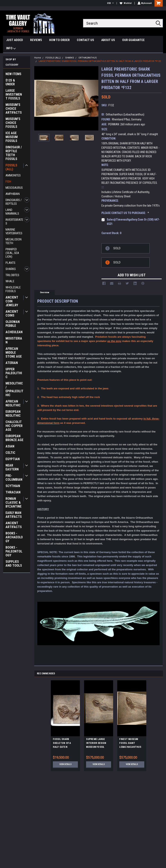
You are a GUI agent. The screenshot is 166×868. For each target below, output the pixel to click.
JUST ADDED (15, 40)
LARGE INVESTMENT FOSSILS (14, 94)
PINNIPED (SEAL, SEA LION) (12, 253)
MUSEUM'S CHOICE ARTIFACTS (14, 109)
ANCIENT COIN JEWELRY (12, 301)
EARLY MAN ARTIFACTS (14, 515)
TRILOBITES (12, 275)
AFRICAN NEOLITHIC (13, 403)
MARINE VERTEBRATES (14, 231)
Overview (45, 292)
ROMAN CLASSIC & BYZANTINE (14, 503)
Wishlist (125, 3)
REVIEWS (36, 40)
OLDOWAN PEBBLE (13, 324)
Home (38, 58)
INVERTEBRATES (14, 222)
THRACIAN (13, 492)
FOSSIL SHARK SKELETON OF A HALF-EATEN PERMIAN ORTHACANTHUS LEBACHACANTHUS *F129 (64, 744)
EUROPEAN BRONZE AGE (14, 438)
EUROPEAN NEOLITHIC (13, 414)
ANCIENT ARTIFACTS (14, 525)
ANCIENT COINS (12, 313)
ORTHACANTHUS (88, 58)
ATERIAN (12, 363)
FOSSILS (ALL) (11, 167)
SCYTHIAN (13, 486)
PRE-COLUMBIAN (14, 478)
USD (110, 3)
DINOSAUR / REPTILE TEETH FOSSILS (14, 153)
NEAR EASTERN (12, 467)
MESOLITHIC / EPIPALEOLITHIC (14, 389)
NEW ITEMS (13, 74)
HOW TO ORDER (59, 40)
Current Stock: (111, 233)
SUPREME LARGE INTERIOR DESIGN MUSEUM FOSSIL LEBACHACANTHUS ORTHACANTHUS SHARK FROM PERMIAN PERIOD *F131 (97, 744)
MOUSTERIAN (14, 340)
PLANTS (10, 263)
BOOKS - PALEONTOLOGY (14, 551)
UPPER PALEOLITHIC (14, 373)
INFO (11, 49)
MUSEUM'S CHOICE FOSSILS (13, 123)
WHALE (10, 281)
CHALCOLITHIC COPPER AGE (14, 426)
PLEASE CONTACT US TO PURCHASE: (125, 213)
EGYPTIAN (13, 459)
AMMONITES (13, 175)
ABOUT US (108, 40)
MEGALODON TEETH (14, 241)
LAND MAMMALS (12, 212)
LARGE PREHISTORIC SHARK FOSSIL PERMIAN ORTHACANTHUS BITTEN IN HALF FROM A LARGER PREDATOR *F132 (100, 61)
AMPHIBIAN (13, 194)
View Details (65, 764)
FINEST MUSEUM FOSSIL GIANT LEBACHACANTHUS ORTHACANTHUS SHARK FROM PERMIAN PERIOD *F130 (130, 744)
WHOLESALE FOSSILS (13, 289)
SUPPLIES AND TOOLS (14, 564)
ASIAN (10, 446)
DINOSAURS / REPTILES (14, 202)
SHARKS (11, 269)
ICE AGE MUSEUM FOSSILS (12, 137)
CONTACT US (85, 40)
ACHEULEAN (14, 332)
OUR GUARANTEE (133, 40)
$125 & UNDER (10, 82)
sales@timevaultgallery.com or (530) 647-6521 (133, 222)
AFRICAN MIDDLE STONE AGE (14, 353)
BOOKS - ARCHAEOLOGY (14, 537)
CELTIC (10, 453)
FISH (8, 182)
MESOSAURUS (14, 188)
